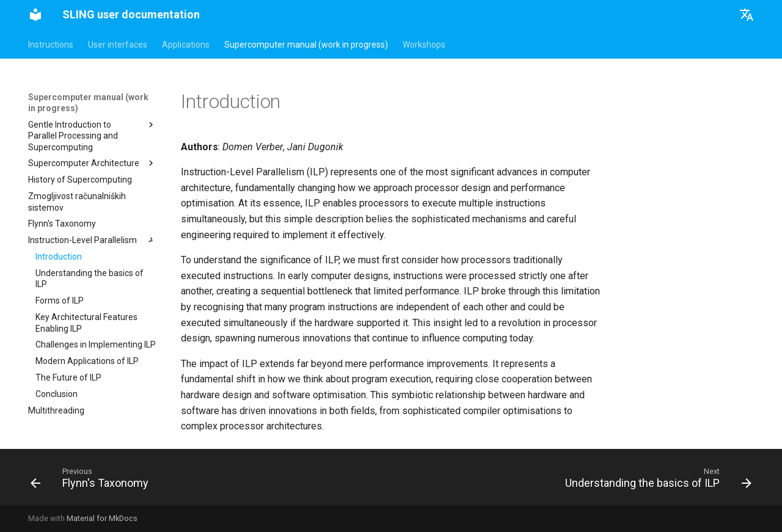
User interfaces (118, 45)
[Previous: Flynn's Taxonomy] (93, 481)
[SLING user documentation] (35, 15)
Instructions (51, 45)
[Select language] (747, 15)
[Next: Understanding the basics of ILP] (655, 481)
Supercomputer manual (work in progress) (306, 45)
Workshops (424, 45)
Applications (186, 45)
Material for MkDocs (102, 518)
